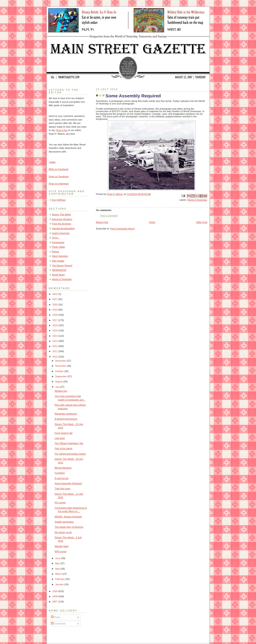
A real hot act (61, 478)
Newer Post (102, 222)
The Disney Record (62, 265)
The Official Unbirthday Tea (69, 443)
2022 (55, 294)
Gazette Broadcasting (63, 228)
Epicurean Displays (62, 219)
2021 (55, 299)
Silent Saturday (60, 256)
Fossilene (60, 473)
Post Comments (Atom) (123, 229)
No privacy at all (63, 532)
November (61, 366)
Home (152, 222)
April (58, 569)
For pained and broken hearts (70, 454)
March (59, 574)
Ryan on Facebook (59, 176)
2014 (55, 336)
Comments (58, 624)
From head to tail (64, 433)
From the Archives (62, 224)
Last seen (60, 438)
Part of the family (64, 448)
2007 (55, 602)
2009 (55, 591)
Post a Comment (109, 216)
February (60, 579)
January (60, 584)
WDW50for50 (59, 270)
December (61, 361)
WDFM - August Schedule (68, 517)
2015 (55, 330)
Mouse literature (63, 468)
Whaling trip (61, 391)
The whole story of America (69, 527)
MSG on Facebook (59, 169)
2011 (55, 351)
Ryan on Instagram (59, 184)
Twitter (52, 162)
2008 (55, 596)
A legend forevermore (66, 419)
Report (56, 252)
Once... (56, 238)
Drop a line (62, 130)
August (59, 382)
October (60, 371)
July (58, 387)
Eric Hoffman (59, 200)
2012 (55, 346)
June (58, 558)
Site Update (58, 261)
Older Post (202, 222)
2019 (55, 310)
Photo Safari (59, 247)
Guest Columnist (61, 233)
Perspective (58, 242)
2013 (55, 341)
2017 (55, 320)
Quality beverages (64, 522)
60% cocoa (61, 551)
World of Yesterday (197, 200)
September (61, 376)
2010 (55, 357)
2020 (55, 305)
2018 (55, 315)
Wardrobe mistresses (66, 414)
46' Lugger (60, 502)
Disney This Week (62, 214)
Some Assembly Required (68, 483)
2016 (55, 325)
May (58, 563)
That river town (62, 489)
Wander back (62, 546)
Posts (56, 617)
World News (58, 275)
